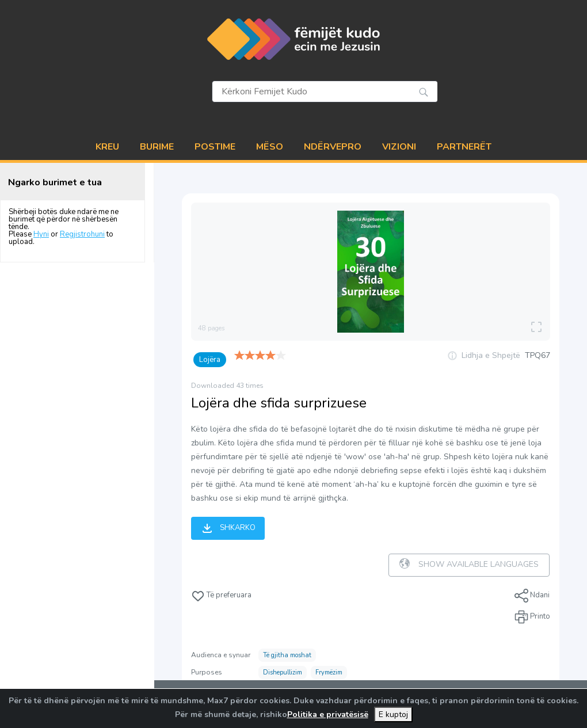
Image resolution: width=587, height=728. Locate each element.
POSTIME (215, 147)
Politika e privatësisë (328, 714)
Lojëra (210, 360)
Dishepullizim (283, 672)
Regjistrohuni (82, 234)
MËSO (270, 147)
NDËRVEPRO (333, 147)
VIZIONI (399, 147)
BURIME (157, 147)
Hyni (41, 234)
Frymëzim (329, 672)
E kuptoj (393, 714)
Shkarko (228, 528)
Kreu (107, 147)
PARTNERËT (464, 147)
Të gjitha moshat (287, 655)
